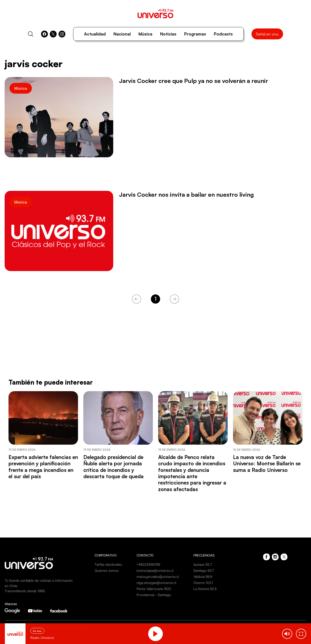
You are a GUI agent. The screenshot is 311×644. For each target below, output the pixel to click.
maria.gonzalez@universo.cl (158, 577)
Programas (195, 34)
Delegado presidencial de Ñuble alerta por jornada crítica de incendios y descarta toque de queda (113, 467)
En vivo (37, 631)
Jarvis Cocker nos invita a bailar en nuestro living (186, 194)
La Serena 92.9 (205, 589)
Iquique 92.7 (203, 564)
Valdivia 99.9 (203, 577)
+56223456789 (148, 564)
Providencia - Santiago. (154, 595)
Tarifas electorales (108, 564)
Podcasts (223, 34)
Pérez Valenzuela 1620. (154, 589)
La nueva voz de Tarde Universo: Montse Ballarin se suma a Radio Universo (267, 463)
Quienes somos (107, 570)
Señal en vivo (267, 34)
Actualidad (95, 34)
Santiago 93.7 (204, 570)
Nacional (122, 34)
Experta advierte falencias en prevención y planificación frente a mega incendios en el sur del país (43, 467)
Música (145, 34)
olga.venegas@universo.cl (156, 583)
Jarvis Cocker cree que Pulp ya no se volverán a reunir (194, 81)
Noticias (168, 34)
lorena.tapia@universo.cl (155, 570)
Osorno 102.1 (203, 583)
